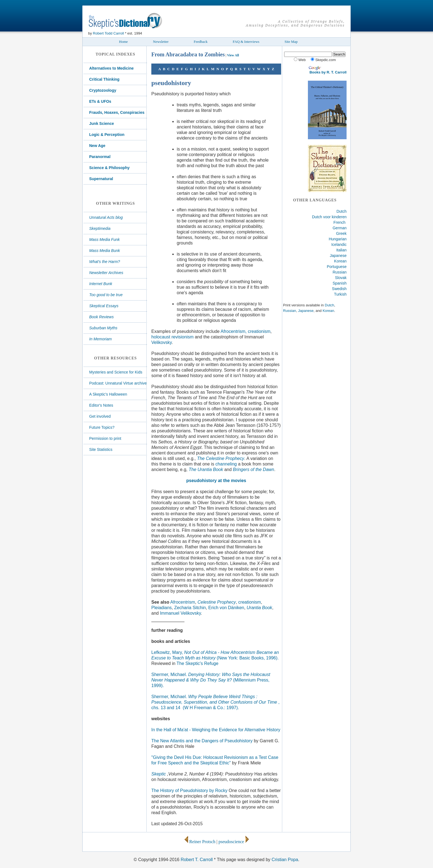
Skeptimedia (100, 228)
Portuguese (337, 267)
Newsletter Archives (106, 273)
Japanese (338, 256)
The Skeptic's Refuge (197, 663)
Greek (341, 233)
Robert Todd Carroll (108, 33)
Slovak (341, 278)
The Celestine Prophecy (221, 458)
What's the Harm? (105, 262)
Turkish (340, 294)
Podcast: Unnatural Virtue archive (118, 383)
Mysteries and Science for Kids (116, 372)
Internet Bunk (101, 284)
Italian (341, 250)
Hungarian (338, 239)
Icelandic (339, 244)
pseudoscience (233, 842)
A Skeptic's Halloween (108, 394)
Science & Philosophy (109, 168)
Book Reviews (101, 317)
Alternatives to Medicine (111, 68)
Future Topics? (102, 427)
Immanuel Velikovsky (180, 613)
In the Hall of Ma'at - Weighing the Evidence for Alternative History (216, 730)
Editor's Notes (101, 405)
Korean (340, 261)
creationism (259, 331)
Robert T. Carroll (197, 860)
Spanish (340, 283)
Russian (340, 272)
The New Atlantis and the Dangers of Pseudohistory (202, 741)
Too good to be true (106, 295)
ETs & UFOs (100, 101)
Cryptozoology (103, 90)
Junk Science (102, 123)
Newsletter (161, 42)
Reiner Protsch (200, 842)
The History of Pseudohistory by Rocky (189, 791)
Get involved (100, 416)
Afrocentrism (183, 602)
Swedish (339, 289)
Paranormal (100, 157)
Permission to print (105, 438)
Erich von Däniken (226, 608)
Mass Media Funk (104, 240)
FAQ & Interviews (246, 42)
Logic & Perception (107, 135)
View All (233, 55)
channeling (227, 464)
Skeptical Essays (104, 306)
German (340, 228)
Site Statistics (101, 449)
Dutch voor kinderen (329, 217)
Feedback (201, 42)
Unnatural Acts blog (106, 217)
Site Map (291, 42)
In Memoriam (101, 339)
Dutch (341, 211)
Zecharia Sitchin (190, 608)
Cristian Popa (285, 860)
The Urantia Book (206, 469)
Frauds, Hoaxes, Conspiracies (117, 112)
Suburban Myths (103, 328)
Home (123, 42)
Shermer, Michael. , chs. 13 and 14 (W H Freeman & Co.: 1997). (215, 702)
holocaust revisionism (172, 337)
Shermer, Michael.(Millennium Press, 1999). (211, 680)
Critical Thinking (104, 79)
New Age (97, 146)
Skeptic (159, 774)
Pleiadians (162, 608)
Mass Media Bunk (105, 251)
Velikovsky (162, 342)
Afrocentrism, (234, 331)
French (340, 222)
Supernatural (101, 179)
